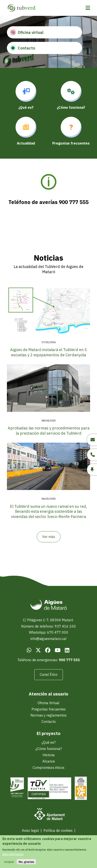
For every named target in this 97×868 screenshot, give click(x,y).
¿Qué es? (49, 742)
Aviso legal (30, 830)
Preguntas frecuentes (49, 709)
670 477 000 (58, 632)
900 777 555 (69, 660)
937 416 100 (65, 626)
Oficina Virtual (48, 703)
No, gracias (26, 864)
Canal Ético (49, 674)
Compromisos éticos (48, 768)
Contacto (23, 48)
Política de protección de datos (48, 837)
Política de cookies (58, 830)
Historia (49, 755)
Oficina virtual (27, 32)
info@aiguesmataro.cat (48, 639)
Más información (13, 857)
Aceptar (9, 864)
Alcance (49, 761)
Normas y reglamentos (48, 715)
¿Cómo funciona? (49, 749)
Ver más (49, 537)
